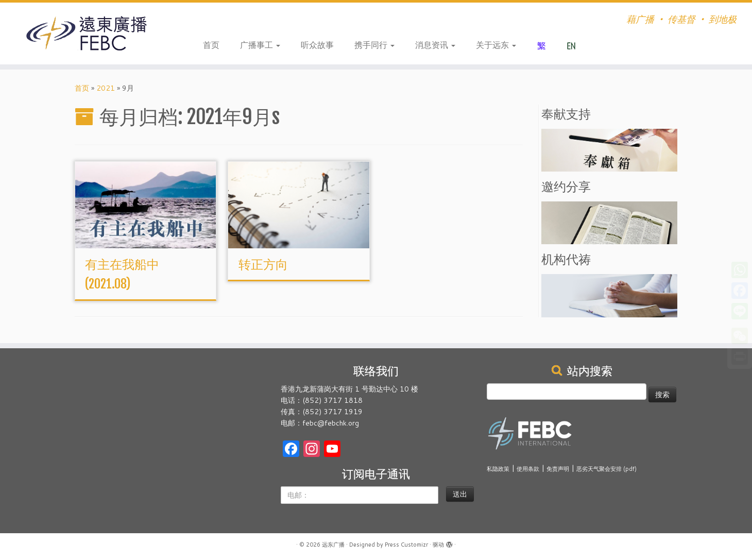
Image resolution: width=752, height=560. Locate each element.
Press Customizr (406, 545)
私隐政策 (498, 469)
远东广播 (333, 545)
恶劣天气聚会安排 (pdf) (606, 469)
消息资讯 (435, 45)
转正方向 (263, 264)
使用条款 (528, 469)
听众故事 (317, 45)
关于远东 (496, 45)
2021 (106, 88)
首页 (211, 45)
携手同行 (374, 45)
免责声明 (558, 469)
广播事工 (260, 45)
